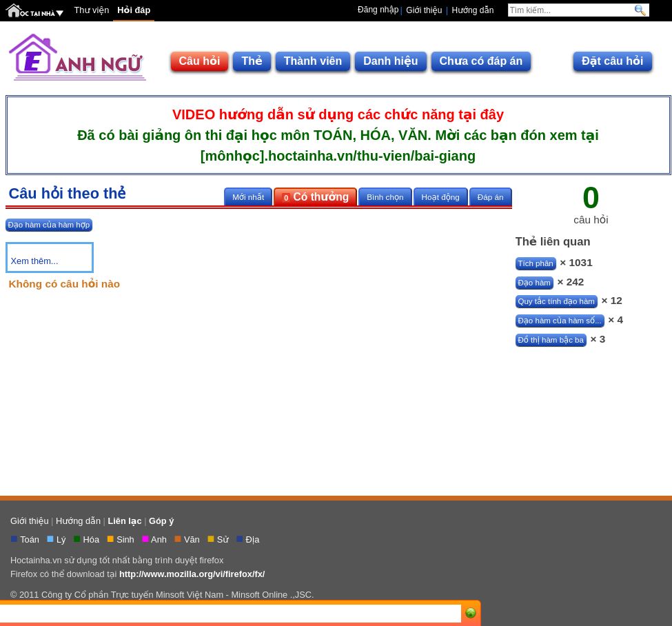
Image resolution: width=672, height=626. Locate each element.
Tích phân (536, 263)
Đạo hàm (534, 283)
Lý (62, 539)
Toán (31, 539)
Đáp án (491, 197)
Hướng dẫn (473, 10)
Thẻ (252, 61)
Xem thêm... (35, 261)
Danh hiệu (390, 61)
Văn (193, 539)
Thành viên (313, 61)
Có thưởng (315, 197)
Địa (254, 539)
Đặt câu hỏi (612, 61)
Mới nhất (248, 197)
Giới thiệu (424, 10)
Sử (224, 539)
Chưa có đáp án (481, 61)
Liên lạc (124, 521)
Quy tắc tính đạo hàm (557, 301)
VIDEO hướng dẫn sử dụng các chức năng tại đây (338, 114)
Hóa (93, 539)
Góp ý (161, 521)
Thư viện (92, 10)
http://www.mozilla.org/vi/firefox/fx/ (192, 574)
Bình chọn (385, 197)
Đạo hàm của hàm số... (560, 321)
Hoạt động (441, 197)
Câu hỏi (200, 61)
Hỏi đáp (134, 10)
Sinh (126, 539)
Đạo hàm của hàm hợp (49, 225)
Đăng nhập (378, 10)
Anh (160, 539)
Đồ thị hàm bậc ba (551, 340)
